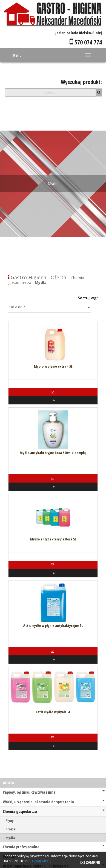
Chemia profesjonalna (54, 847)
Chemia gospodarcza (54, 811)
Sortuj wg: (88, 298)
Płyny (10, 821)
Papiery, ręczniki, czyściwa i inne (54, 792)
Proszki (11, 829)
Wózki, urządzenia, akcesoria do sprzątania (54, 802)
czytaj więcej (42, 861)
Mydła (10, 838)
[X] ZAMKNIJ (90, 862)
